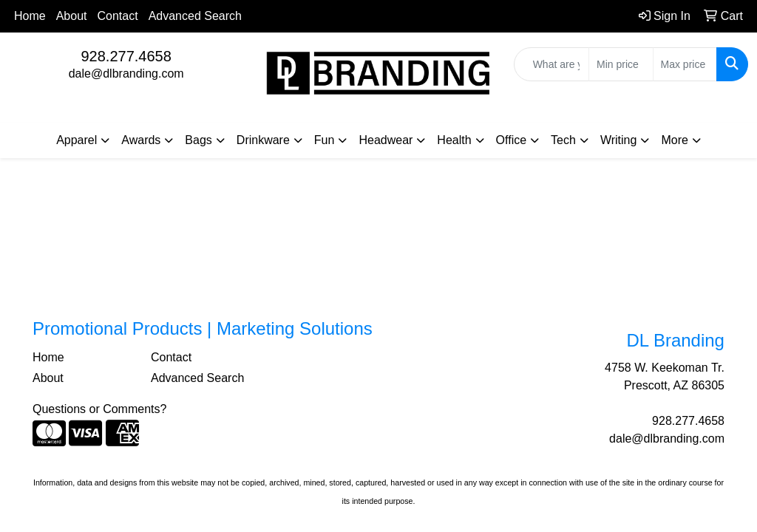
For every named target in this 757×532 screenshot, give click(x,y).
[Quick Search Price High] (685, 64)
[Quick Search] (551, 64)
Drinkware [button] (263, 140)
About (72, 16)
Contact (118, 16)
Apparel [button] (77, 140)
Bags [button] (198, 140)
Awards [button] (141, 140)
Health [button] (454, 140)
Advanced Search (195, 16)
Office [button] (512, 140)
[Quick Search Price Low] (621, 64)
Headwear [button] (386, 140)
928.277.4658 (126, 56)
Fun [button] (325, 140)
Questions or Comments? (99, 409)
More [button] (674, 140)
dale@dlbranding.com (126, 74)
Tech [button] (563, 140)
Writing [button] (619, 140)
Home (30, 16)
